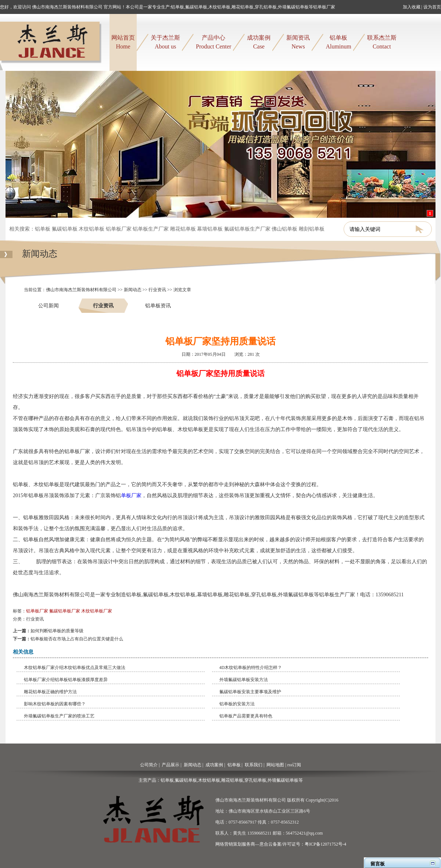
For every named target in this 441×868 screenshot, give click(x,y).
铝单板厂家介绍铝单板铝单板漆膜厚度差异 (66, 680)
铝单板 (43, 229)
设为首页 (432, 7)
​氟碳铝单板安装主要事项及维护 (250, 692)
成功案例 (214, 765)
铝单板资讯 (158, 305)
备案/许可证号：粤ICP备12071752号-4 (309, 844)
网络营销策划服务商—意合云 (244, 844)
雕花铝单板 (183, 229)
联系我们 (254, 765)
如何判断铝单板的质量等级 (57, 631)
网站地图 (275, 765)
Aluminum (338, 41)
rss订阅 (294, 765)
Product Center (214, 41)
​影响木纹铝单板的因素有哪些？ (55, 704)
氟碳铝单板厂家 (65, 611)
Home (123, 41)
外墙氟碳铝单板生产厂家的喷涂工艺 (59, 716)
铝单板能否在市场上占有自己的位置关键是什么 (77, 639)
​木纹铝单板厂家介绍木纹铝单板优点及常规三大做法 (75, 668)
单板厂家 (131, 496)
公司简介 (149, 765)
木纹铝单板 (92, 229)
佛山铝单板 (284, 229)
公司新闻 (49, 305)
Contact (382, 41)
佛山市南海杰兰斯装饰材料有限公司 (81, 290)
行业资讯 (157, 290)
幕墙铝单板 (210, 229)
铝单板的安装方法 (237, 704)
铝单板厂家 (119, 229)
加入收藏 (412, 7)
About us (165, 41)
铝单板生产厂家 (151, 229)
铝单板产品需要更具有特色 (246, 716)
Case (259, 41)
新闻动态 (40, 257)
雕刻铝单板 (312, 229)
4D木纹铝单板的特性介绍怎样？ (251, 668)
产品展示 (171, 765)
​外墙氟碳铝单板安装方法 (244, 680)
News (298, 41)
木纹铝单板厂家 (97, 611)
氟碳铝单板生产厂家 (247, 229)
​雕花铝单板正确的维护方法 (50, 692)
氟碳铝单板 (65, 229)
